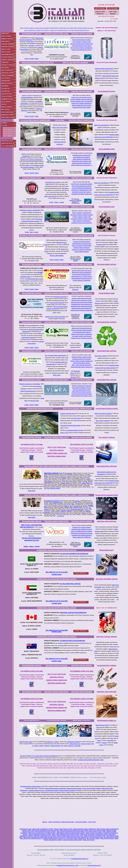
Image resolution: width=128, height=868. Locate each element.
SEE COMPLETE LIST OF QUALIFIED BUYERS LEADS (57, 631)
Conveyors (69, 473)
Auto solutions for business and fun (75, 200)
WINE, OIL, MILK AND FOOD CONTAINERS (75, 63)
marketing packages (75, 544)
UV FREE (40, 273)
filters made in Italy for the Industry (82, 365)
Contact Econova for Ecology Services (82, 338)
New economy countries (102, 421)
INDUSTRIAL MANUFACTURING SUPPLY (57, 34)
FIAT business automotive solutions (82, 186)
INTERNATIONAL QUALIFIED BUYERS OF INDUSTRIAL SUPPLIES (57, 550)
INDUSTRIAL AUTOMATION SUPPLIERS (32, 236)
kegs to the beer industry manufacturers (82, 48)
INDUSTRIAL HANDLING (51, 473)
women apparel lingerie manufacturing (56, 788)
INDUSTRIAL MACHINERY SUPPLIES (107, 579)
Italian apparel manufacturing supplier (43, 829)
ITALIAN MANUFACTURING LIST (107, 721)
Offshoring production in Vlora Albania (30, 384)
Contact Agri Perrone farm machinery (82, 223)
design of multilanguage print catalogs (82, 531)
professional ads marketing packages (82, 529)
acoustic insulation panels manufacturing (82, 99)
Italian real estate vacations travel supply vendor (70, 836)
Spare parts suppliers (101, 356)
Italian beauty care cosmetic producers (31, 838)
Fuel (46, 355)
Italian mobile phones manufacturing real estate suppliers (43, 830)
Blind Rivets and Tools (77, 509)
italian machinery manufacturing (82, 221)
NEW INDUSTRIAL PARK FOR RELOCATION (40, 409)
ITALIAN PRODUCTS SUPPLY (107, 91)
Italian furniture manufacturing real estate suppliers (71, 832)
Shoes (99, 740)
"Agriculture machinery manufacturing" (30, 210)
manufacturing (49, 742)
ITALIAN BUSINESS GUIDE (107, 149)
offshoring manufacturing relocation (82, 386)
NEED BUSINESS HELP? (107, 550)
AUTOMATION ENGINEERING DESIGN (82, 236)
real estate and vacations (52, 790)
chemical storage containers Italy (82, 155)
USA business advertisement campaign (82, 533)
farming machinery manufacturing (82, 213)
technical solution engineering (82, 248)
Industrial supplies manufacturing (104, 69)
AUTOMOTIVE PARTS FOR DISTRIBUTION (72, 641)
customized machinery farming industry (82, 219)
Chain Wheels (86, 483)
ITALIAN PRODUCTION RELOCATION (107, 409)
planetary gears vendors (93, 838)
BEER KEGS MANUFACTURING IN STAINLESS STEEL (38, 63)
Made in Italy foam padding (60, 128)
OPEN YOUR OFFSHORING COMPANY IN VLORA (77, 409)
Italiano (37, 59)
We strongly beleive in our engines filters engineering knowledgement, (39, 756)
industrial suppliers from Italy (36, 790)
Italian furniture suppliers (107, 838)
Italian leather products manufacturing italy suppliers (71, 833)
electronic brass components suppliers (82, 302)
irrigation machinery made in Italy (82, 217)
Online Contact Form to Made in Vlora (82, 396)
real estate (78, 746)
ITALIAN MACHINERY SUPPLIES (107, 264)
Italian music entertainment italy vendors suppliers (66, 834)
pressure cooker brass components (82, 298)
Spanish (32, 289)
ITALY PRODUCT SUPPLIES (107, 437)
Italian (31, 232)
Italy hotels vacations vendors (94, 832)
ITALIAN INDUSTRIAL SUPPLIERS (107, 466)
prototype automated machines (82, 242)
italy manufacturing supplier (111, 837)
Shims (71, 506)
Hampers (64, 477)
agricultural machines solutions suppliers (82, 215)
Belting (46, 476)
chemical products (86, 744)
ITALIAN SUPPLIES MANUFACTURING (107, 495)
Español (32, 59)
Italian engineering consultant (97, 830)
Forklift (88, 479)
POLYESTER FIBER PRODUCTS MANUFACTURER (35, 120)
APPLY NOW (57, 375)
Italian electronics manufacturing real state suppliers (74, 830)
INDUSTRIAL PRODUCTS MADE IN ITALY (81, 120)
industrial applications (27, 97)
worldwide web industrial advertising (82, 535)
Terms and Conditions (81, 822)
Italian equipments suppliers (67, 790)
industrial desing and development (82, 244)
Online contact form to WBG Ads (82, 537)
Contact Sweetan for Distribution (82, 280)
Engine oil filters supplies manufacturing (82, 361)
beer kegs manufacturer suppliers (82, 40)
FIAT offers (65, 188)
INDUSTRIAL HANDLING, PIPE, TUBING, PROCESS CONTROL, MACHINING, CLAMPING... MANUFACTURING (57, 466)
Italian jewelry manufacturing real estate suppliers (42, 833)
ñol (39, 546)
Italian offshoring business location (82, 392)
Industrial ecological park (67, 414)
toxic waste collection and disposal (82, 336)
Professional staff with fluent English (70, 426)
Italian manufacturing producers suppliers (40, 834)
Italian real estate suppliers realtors (72, 840)
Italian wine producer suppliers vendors (95, 836)
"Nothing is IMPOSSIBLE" (57, 256)
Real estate (110, 740)
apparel (41, 746)
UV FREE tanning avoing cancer (34, 279)
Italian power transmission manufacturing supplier (94, 834)
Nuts (62, 506)
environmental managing (28, 338)
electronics (71, 746)
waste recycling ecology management (82, 334)
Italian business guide (25, 829)
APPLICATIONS (60, 120)
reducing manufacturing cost (28, 391)
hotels (66, 746)
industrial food (26, 156)
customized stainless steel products (82, 46)
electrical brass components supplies (82, 300)
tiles (62, 746)
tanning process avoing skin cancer (82, 270)
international (76, 259)
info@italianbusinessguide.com (80, 859)
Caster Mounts (48, 481)
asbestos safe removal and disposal (82, 328)
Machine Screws (58, 502)
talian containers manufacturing (82, 159)
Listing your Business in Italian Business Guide (61, 822)
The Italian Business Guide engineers (30, 786)
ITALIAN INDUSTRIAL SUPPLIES (32, 34)
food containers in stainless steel (82, 42)
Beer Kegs (31, 42)
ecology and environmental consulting (82, 330)
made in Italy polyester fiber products (82, 97)
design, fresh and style (50, 196)
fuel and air (74, 377)
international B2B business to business (53, 838)
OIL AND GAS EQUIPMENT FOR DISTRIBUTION (74, 554)
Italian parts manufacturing (102, 125)
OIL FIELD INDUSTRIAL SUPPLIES (70, 584)
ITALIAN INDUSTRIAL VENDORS (107, 666)
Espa (36, 546)
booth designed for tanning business (82, 278)
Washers (66, 506)
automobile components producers (82, 192)
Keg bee (31, 45)
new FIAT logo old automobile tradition (82, 184)
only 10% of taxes (76, 418)
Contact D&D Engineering (82, 252)
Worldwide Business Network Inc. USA (67, 865)
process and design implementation (82, 246)
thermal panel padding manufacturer (82, 103)
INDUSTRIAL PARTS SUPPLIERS (107, 521)
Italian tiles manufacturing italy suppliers (45, 836)
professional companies (73, 742)
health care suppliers (89, 840)
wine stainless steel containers (82, 157)
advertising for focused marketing (82, 527)
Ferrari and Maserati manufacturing (82, 188)
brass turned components (57, 303)
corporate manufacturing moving (82, 390)
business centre (34, 401)
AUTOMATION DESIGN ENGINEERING (57, 236)
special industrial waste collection (82, 332)
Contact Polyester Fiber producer (82, 107)
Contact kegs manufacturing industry (82, 50)
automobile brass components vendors (82, 306)
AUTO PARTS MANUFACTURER (32, 178)
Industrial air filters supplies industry (82, 357)
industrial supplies (55, 746)
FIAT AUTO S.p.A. (50, 182)
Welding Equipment (67, 510)
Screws (78, 501)
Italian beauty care (75, 744)
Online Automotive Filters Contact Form (82, 367)
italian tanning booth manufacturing (82, 272)
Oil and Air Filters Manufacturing (57, 355)
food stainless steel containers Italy (82, 161)
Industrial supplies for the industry (82, 359)
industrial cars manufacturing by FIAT (82, 190)
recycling (73, 347)
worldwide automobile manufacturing (82, 194)
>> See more (60, 516)
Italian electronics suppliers (74, 788)
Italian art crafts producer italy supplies (55, 837)
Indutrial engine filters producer (82, 363)
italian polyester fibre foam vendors (82, 105)
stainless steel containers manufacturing (31, 160)
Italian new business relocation (103, 414)
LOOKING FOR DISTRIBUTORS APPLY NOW (91, 760)
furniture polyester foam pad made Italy (82, 101)
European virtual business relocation (82, 394)
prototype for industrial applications (82, 250)
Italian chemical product (96, 837)
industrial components (61, 297)
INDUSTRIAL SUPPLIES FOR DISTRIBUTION (73, 613)
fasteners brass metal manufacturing (82, 308)
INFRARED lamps (25, 277)
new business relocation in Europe (82, 388)
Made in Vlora (64, 433)
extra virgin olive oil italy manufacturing (75, 838)
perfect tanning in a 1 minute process (82, 276)
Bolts (73, 504)
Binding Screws (78, 506)
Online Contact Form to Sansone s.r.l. (82, 165)
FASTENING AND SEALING (52, 501)
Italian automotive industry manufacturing (85, 829)
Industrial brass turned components (55, 317)
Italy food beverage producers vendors (45, 832)
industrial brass (75, 316)
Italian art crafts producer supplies (63, 829)
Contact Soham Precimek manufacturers (82, 310)
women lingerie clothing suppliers (92, 788)
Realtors (104, 743)
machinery (47, 746)
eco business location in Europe (74, 430)
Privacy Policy (92, 822)
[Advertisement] (70, 810)
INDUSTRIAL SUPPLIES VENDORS (82, 34)
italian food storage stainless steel (82, 163)
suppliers (56, 742)
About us (45, 822)
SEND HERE (32, 491)
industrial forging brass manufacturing (82, 304)
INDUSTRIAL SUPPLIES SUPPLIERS (57, 666)
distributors (75, 290)
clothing (36, 746)
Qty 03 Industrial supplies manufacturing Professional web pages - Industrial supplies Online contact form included (32, 450)
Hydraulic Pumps (65, 483)
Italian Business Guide (102, 725)
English (27, 59)
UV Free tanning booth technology (82, 274)
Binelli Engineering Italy (94, 865)
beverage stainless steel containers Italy (82, 44)
